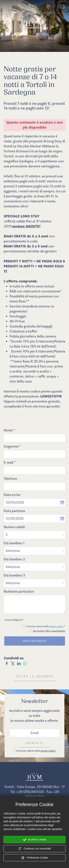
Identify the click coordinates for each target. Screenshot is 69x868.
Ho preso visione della (36, 751)
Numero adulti (14, 527)
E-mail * (10, 463)
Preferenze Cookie (35, 858)
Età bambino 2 (14, 559)
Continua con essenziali (35, 849)
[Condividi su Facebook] (7, 663)
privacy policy (56, 626)
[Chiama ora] (21, 7)
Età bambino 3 (14, 575)
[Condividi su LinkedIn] (19, 663)
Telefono (10, 479)
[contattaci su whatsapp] (34, 7)
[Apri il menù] (2, 8)
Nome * (9, 430)
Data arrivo (12, 495)
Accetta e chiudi (34, 840)
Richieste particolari (19, 592)
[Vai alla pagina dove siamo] (48, 7)
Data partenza (14, 511)
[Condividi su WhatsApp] (25, 663)
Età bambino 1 (14, 543)
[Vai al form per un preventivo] (62, 7)
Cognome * (12, 446)
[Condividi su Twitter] (13, 663)
